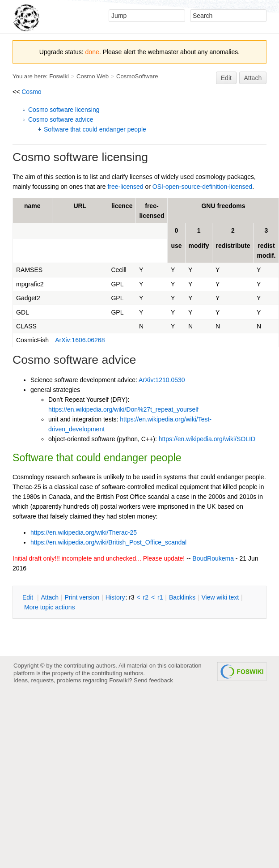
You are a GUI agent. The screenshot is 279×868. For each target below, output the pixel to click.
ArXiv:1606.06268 (80, 340)
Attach (253, 78)
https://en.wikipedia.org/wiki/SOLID (207, 439)
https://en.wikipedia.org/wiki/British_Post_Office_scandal (108, 542)
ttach (50, 597)
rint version (82, 597)
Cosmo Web (93, 76)
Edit (226, 78)
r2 (146, 597)
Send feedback (153, 680)
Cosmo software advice (61, 119)
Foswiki (59, 76)
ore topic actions (50, 607)
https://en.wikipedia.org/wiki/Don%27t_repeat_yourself (123, 409)
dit (29, 597)
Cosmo (31, 92)
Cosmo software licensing (64, 110)
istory (115, 597)
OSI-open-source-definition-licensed (202, 187)
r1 (160, 597)
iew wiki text (220, 597)
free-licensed (125, 187)
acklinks (182, 597)
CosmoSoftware (137, 76)
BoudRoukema (213, 558)
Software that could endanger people (95, 129)
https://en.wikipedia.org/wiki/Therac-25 (84, 532)
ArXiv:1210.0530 (162, 380)
